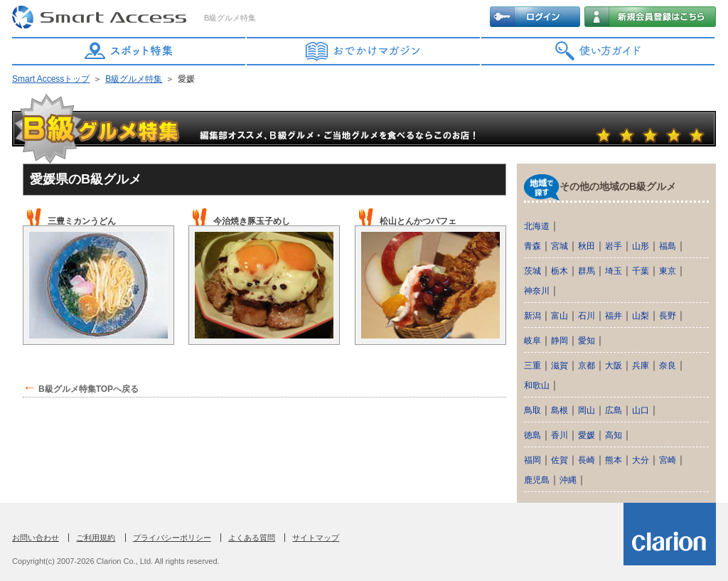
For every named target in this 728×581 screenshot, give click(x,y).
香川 (560, 435)
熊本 (614, 460)
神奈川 (537, 291)
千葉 (641, 271)
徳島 (532, 435)
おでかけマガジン (364, 51)
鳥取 (532, 410)
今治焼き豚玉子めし (252, 221)
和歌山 (537, 385)
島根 (560, 410)
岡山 (587, 410)
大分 (641, 460)
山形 (641, 246)
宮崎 (668, 460)
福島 (668, 246)
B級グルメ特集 (134, 79)
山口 (641, 410)
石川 (587, 316)
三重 (532, 366)
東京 (668, 271)
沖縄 (568, 480)
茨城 (532, 271)
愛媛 (587, 435)
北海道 (537, 226)
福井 (614, 316)
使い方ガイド (599, 51)
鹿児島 (537, 480)
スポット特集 (129, 51)
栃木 (560, 271)
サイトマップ (316, 538)
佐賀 (560, 460)
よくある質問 (252, 538)
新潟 (532, 316)
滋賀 (560, 366)
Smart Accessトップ (51, 79)
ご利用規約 (96, 538)
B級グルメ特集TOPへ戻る (89, 389)
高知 (614, 435)
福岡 (532, 460)
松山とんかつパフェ (418, 221)
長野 (668, 316)
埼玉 (614, 271)
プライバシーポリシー (172, 538)
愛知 (587, 341)
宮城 (560, 246)
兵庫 (641, 366)
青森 (532, 246)
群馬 (587, 271)
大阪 (614, 366)
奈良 (668, 366)
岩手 (614, 246)
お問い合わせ (36, 538)
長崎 (587, 460)
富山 (560, 316)
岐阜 (532, 341)
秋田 (587, 246)
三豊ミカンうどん (82, 221)
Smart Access (101, 18)
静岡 (560, 341)
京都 (587, 366)
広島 (614, 410)
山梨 (641, 316)
